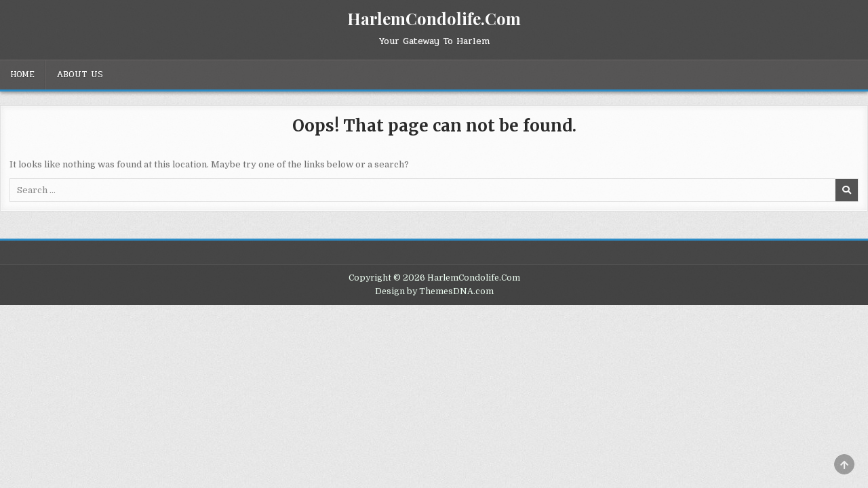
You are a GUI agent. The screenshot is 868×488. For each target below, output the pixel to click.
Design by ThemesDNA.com (434, 291)
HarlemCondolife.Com (434, 18)
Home (22, 75)
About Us (80, 75)
